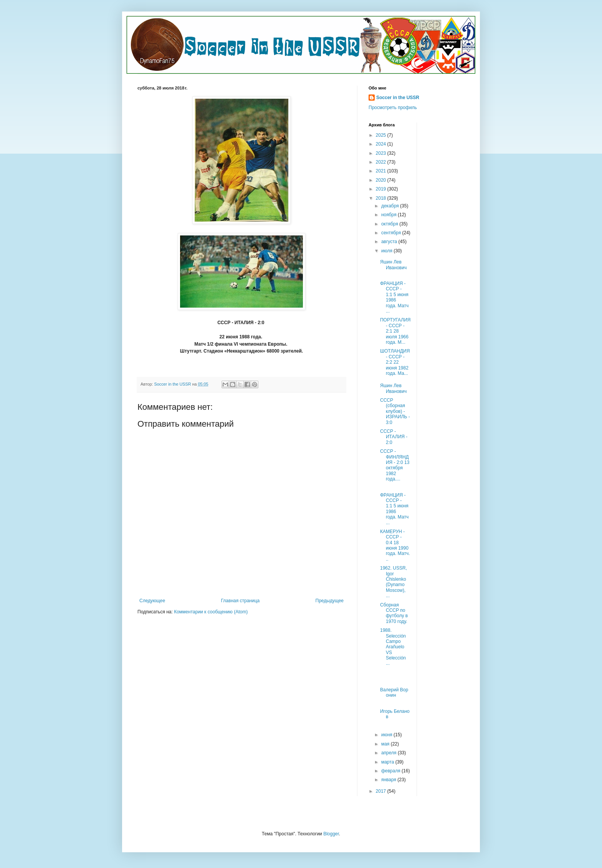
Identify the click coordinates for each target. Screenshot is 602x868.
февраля (391, 771)
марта (388, 762)
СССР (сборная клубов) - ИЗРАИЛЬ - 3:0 (395, 411)
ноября (389, 215)
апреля (389, 753)
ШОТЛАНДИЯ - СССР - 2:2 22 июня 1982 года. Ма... (395, 362)
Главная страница (241, 601)
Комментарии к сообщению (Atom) (211, 612)
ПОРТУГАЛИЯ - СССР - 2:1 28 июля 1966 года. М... (395, 331)
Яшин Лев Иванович (393, 265)
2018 (382, 198)
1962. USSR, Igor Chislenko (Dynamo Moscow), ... (394, 582)
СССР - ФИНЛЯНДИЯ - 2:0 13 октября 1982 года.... (395, 465)
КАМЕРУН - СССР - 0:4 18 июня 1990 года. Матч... (395, 545)
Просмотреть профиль (393, 108)
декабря (391, 206)
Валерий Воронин (394, 692)
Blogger (331, 834)
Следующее (152, 601)
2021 (382, 171)
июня (387, 735)
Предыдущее (330, 601)
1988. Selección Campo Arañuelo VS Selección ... (393, 647)
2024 (382, 144)
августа (390, 242)
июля (387, 251)
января (389, 780)
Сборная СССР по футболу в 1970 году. (394, 613)
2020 (382, 180)
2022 (382, 162)
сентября (392, 233)
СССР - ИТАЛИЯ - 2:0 (394, 437)
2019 (382, 189)
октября (390, 224)
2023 (382, 153)
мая (386, 744)
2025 (382, 135)
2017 (382, 791)
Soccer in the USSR (398, 98)
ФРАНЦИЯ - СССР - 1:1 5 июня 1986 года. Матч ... (394, 297)
